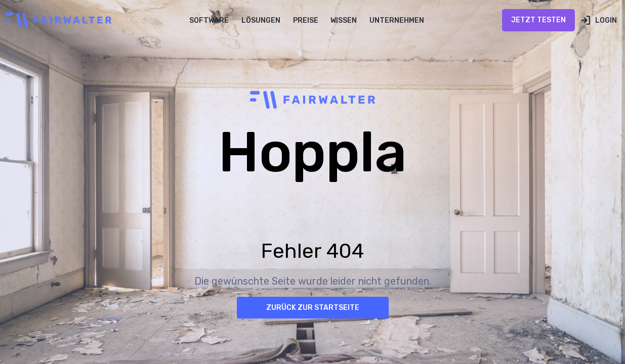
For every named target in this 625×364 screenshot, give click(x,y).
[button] (209, 20)
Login (606, 20)
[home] (56, 20)
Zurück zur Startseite (313, 308)
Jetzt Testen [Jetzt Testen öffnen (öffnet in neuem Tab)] (538, 20)
